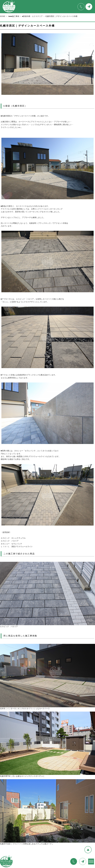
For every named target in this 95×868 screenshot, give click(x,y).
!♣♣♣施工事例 (14, 16)
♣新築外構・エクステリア (32, 16)
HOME (3, 16)
